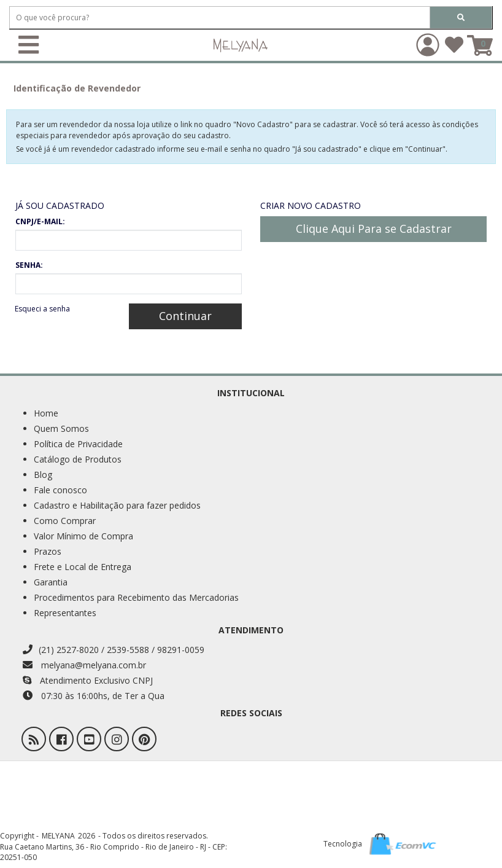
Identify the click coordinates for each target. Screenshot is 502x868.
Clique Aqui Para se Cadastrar (374, 229)
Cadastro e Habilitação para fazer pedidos (117, 505)
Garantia (51, 582)
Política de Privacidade (78, 444)
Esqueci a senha (42, 309)
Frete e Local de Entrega (83, 567)
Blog (43, 475)
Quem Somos (61, 428)
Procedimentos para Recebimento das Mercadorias (136, 597)
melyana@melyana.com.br (84, 665)
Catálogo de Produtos (78, 459)
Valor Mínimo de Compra (83, 536)
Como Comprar (65, 521)
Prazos (48, 551)
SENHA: (29, 265)
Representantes (65, 613)
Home (46, 413)
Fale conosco (60, 490)
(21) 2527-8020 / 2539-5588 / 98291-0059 (114, 650)
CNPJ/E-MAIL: (40, 221)
